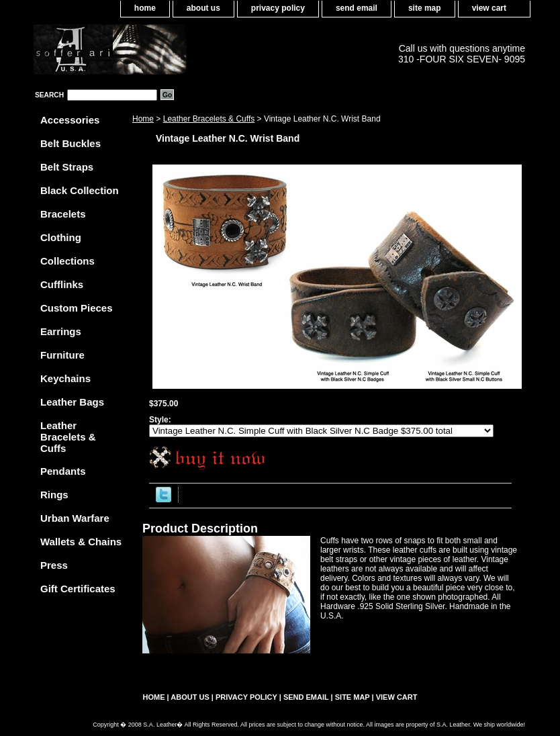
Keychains (65, 378)
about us (203, 8)
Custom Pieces (77, 308)
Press (54, 565)
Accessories (70, 120)
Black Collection (80, 190)
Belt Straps (67, 167)
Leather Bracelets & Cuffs (209, 119)
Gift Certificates (78, 589)
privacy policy (278, 8)
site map (425, 8)
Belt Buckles (71, 143)
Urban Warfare (75, 518)
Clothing (61, 237)
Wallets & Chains (81, 542)
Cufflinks (62, 284)
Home (143, 119)
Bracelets (63, 214)
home (145, 8)
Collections (67, 261)
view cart (489, 8)
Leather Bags (72, 402)
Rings (54, 495)
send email (357, 8)
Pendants (63, 471)
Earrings (61, 331)
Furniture (62, 355)
